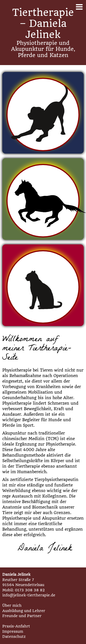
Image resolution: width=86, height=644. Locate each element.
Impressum (13, 631)
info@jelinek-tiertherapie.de (29, 595)
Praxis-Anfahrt (16, 626)
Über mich (12, 605)
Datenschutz (14, 637)
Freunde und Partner (22, 616)
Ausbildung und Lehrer (24, 611)
